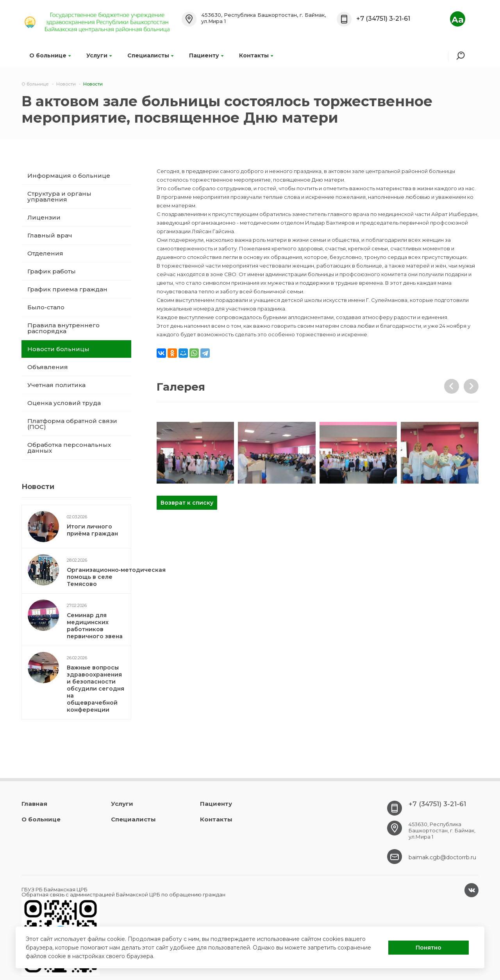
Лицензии (44, 217)
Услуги (99, 55)
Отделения (45, 253)
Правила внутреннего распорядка (63, 328)
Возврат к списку (187, 503)
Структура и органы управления (59, 196)
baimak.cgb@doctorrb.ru (442, 857)
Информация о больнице (69, 176)
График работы (52, 271)
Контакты (256, 55)
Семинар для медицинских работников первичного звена (95, 626)
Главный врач (50, 235)
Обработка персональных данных (69, 448)
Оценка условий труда (64, 403)
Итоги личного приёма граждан (92, 530)
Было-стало (46, 307)
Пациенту (206, 55)
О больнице (50, 55)
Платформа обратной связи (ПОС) (72, 424)
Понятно (429, 948)
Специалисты (150, 55)
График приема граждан (67, 289)
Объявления (48, 367)
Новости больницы (58, 349)
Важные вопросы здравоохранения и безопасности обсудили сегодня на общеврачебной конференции (96, 689)
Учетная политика (56, 385)
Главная (34, 804)
